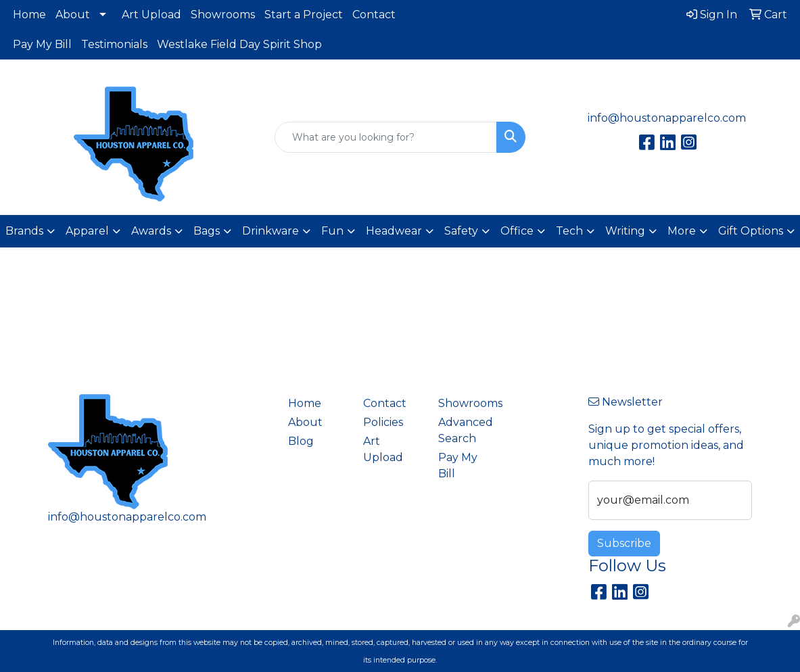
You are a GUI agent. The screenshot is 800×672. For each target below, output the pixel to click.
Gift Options (751, 231)
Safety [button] (461, 231)
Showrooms (223, 15)
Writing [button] (625, 231)
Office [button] (517, 231)
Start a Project (304, 15)
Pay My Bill (42, 44)
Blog (301, 441)
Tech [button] (569, 231)
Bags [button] (207, 231)
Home (29, 15)
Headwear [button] (394, 231)
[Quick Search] (385, 137)
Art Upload (151, 15)
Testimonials (114, 44)
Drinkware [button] (270, 231)
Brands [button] (24, 231)
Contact (374, 15)
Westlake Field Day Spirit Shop (239, 44)
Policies (383, 422)
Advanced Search (466, 430)
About (73, 15)
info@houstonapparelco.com (667, 118)
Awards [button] (151, 231)
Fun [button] (332, 231)
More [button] (682, 231)
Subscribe (624, 543)
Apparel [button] (87, 231)
